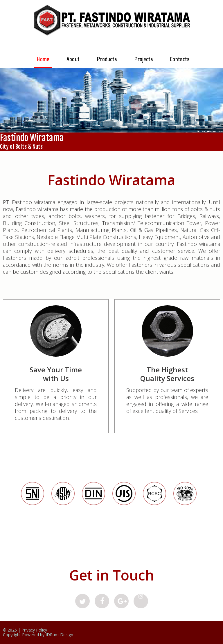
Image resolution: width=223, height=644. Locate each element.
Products (107, 59)
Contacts (180, 59)
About (73, 59)
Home (43, 59)
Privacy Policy (34, 630)
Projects (144, 59)
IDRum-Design (59, 635)
